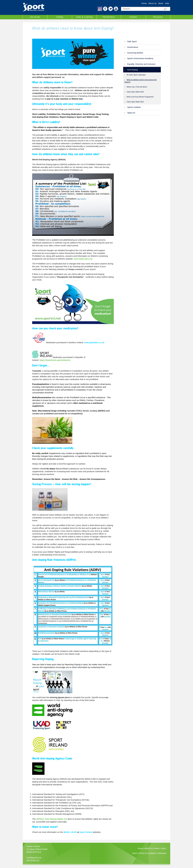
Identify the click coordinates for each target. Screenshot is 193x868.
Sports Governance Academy (140, 58)
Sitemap (162, 853)
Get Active (35, 17)
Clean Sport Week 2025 (135, 92)
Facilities (133, 17)
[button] (100, 10)
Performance (109, 17)
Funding (60, 17)
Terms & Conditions (148, 853)
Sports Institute (134, 107)
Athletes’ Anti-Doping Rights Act (52, 819)
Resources (158, 17)
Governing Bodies (135, 53)
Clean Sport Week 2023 (135, 102)
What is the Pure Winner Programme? (140, 97)
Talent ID (131, 113)
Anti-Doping (132, 70)
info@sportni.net (34, 858)
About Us (153, 3)
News (161, 3)
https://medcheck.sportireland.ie (55, 360)
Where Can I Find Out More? (137, 87)
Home (144, 3)
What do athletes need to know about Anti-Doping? (141, 81)
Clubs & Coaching (84, 17)
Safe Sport (132, 41)
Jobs (167, 3)
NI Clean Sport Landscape (136, 75)
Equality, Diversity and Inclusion (141, 64)
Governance (133, 47)
